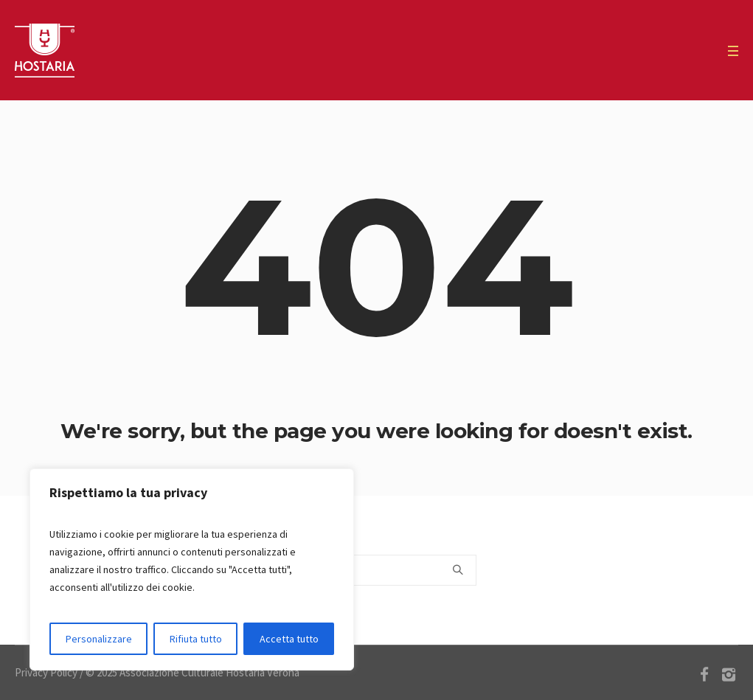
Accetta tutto (289, 639)
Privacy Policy (46, 672)
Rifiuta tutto (196, 639)
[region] (192, 569)
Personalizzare (99, 639)
